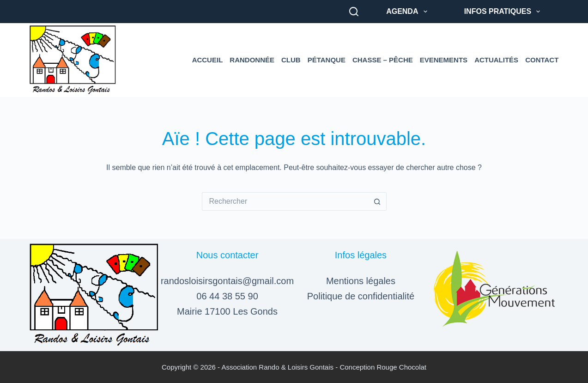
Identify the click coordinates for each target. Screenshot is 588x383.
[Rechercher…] (285, 201)
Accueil (208, 60)
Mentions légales (361, 281)
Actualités (496, 60)
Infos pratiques (504, 12)
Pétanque (327, 60)
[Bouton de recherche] (377, 201)
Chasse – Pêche (383, 60)
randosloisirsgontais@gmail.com (227, 281)
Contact (542, 60)
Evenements (444, 60)
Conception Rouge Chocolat (383, 367)
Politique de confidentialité (361, 296)
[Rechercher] (354, 12)
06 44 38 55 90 (227, 296)
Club (291, 60)
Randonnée (252, 60)
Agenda (409, 12)
